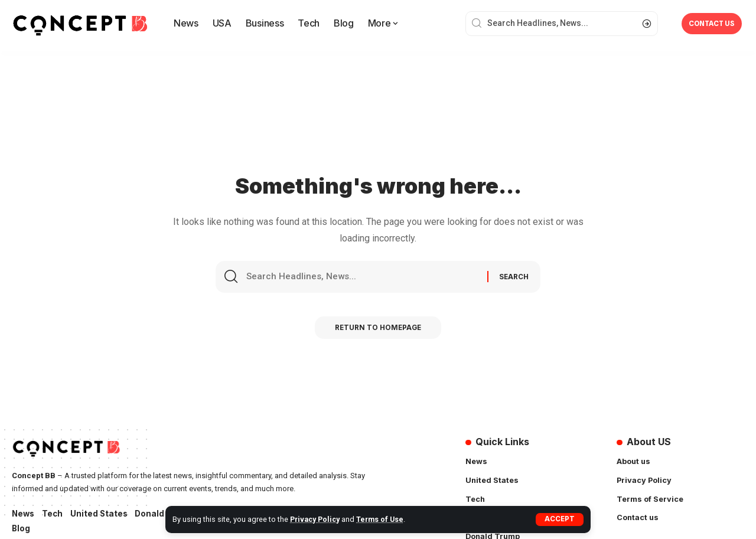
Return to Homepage (378, 331)
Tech (54, 514)
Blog (21, 529)
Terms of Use (383, 519)
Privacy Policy (316, 519)
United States (102, 514)
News (24, 514)
